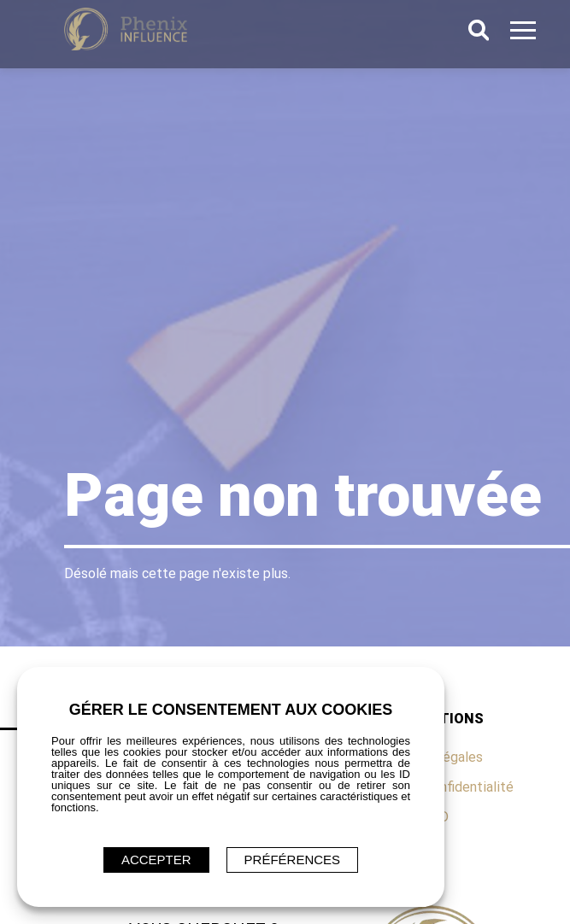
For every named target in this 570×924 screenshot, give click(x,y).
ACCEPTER (156, 860)
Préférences (293, 860)
